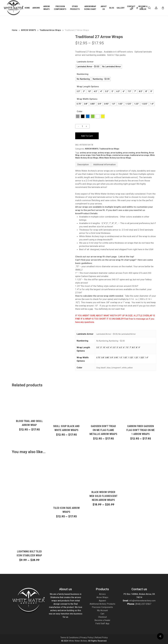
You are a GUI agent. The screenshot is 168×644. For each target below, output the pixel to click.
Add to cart (87, 136)
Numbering (83, 74)
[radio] (88, 67)
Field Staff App (102, 624)
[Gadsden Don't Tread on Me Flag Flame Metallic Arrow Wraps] (103, 406)
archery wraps (104, 153)
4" (111, 348)
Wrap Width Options (87, 99)
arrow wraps (86, 155)
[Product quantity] (82, 126)
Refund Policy (101, 638)
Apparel (102, 601)
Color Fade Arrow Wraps (101, 155)
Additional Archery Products (102, 604)
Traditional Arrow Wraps (50, 30)
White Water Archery (78, 641)
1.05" (125, 358)
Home (15, 30)
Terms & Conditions (69, 638)
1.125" (131, 358)
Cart (102, 614)
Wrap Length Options (88, 87)
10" (104, 348)
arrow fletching (142, 153)
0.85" (107, 358)
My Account (102, 610)
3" (101, 348)
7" (130, 348)
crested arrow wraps (121, 155)
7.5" (127, 348)
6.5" (121, 348)
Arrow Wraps (102, 597)
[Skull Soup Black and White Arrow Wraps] (66, 406)
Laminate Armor (85, 62)
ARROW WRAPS (28, 30)
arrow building (116, 153)
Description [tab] (83, 164)
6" (124, 348)
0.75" (98, 358)
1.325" (142, 358)
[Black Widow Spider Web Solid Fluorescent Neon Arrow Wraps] (103, 472)
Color (80, 111)
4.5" (108, 348)
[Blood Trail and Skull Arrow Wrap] (29, 403)
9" (139, 348)
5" (118, 348)
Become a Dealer (102, 620)
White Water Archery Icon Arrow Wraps (115, 158)
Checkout (102, 617)
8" (137, 348)
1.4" (147, 358)
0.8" (103, 358)
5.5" (114, 348)
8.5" (134, 348)
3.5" (98, 348)
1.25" (136, 358)
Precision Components (102, 607)
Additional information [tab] (104, 164)
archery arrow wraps (89, 153)
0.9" (112, 358)
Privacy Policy (87, 638)
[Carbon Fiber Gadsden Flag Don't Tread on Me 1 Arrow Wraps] (140, 406)
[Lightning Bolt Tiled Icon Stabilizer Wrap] (29, 502)
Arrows (102, 594)
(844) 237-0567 (143, 604)
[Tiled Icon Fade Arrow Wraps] (66, 480)
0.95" (116, 358)
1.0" (121, 358)
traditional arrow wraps (140, 155)
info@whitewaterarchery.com (142, 601)
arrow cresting (129, 153)
